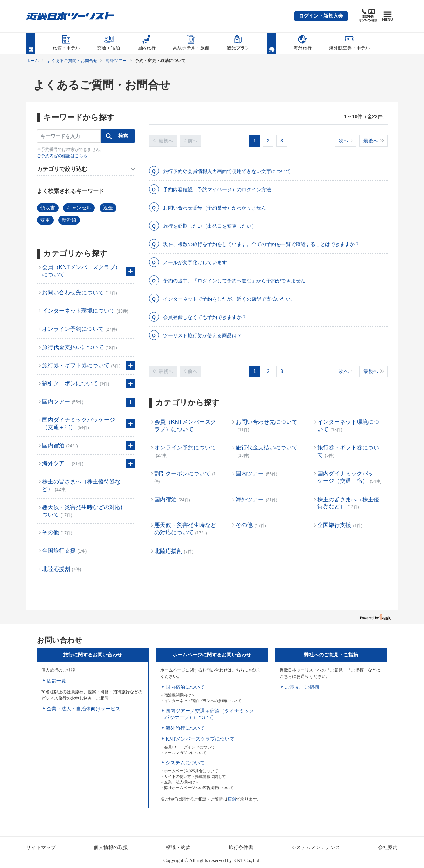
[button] (321, 16)
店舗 (232, 799)
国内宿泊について (185, 687)
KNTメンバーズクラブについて (200, 739)
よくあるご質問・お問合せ (72, 61)
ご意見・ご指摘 (302, 687)
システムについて (185, 763)
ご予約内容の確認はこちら (62, 156)
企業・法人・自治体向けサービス (83, 709)
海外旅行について (185, 728)
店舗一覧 (56, 681)
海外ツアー (116, 61)
